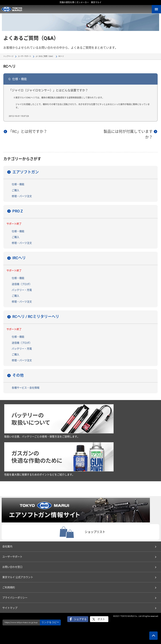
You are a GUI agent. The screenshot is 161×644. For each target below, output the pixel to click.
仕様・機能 (18, 184)
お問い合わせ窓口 (12, 567)
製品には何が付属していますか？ (128, 134)
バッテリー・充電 (22, 290)
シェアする (80, 619)
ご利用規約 (9, 588)
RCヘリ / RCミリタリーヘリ (36, 317)
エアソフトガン (26, 172)
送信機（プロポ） (22, 284)
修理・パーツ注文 (22, 196)
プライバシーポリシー (15, 598)
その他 (18, 375)
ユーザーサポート (25, 56)
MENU (156, 9)
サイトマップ (10, 608)
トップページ (8, 56)
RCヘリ (61, 56)
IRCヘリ (19, 258)
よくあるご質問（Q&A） (45, 56)
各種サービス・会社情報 (26, 388)
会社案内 (7, 547)
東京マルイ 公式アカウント (18, 577)
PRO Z (18, 211)
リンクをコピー (50, 622)
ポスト (101, 619)
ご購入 (16, 191)
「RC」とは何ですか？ (28, 131)
